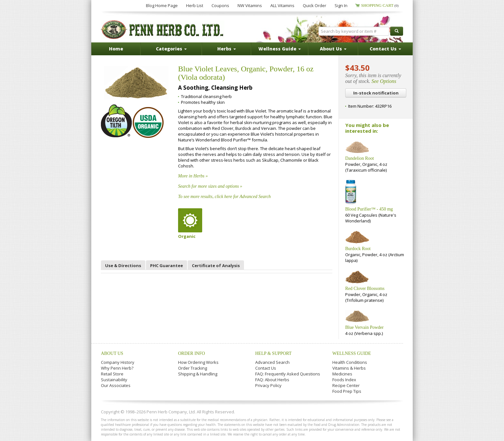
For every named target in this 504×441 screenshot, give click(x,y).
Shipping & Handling (198, 374)
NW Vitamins (250, 5)
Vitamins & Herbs (349, 368)
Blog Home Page (162, 5)
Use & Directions (123, 265)
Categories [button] (171, 49)
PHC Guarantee (166, 265)
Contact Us (266, 368)
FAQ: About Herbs (272, 380)
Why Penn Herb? (117, 368)
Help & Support (273, 353)
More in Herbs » (193, 176)
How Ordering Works (198, 362)
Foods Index (344, 380)
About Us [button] (333, 49)
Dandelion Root (360, 158)
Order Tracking (193, 368)
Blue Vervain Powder (364, 327)
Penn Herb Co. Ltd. (163, 30)
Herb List (195, 5)
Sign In (341, 5)
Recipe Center (346, 385)
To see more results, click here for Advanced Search (224, 197)
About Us (112, 353)
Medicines (342, 374)
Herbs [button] (227, 49)
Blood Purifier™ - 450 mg (369, 209)
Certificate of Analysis (216, 265)
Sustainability (114, 380)
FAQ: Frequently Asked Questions (288, 374)
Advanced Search (272, 362)
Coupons (220, 5)
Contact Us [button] (385, 49)
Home (116, 49)
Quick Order (315, 5)
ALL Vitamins (282, 5)
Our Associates (116, 385)
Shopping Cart (380, 5)
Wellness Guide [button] (280, 49)
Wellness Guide (352, 353)
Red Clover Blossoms (365, 288)
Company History (118, 362)
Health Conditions (350, 362)
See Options (384, 81)
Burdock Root (358, 249)
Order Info (192, 353)
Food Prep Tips (347, 391)
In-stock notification (376, 93)
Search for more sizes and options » (210, 186)
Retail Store (112, 374)
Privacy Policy (268, 385)
